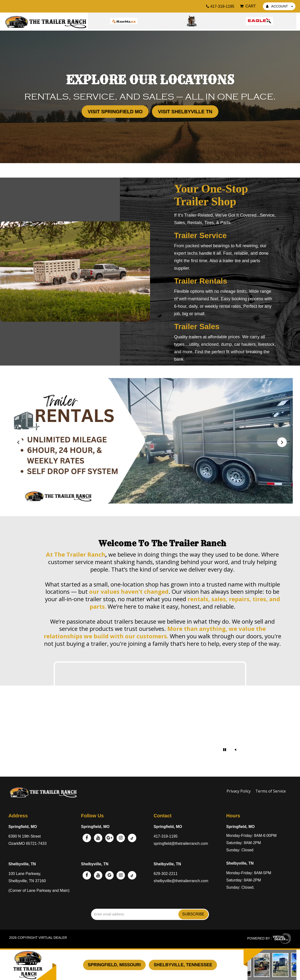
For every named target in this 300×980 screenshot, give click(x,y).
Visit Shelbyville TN (185, 112)
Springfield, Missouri (114, 965)
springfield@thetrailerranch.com (181, 843)
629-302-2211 (166, 874)
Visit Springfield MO (115, 112)
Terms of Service (271, 791)
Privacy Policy (239, 791)
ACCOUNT (280, 6)
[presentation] (18, 442)
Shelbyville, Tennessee (183, 965)
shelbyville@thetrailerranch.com (181, 881)
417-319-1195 (166, 836)
